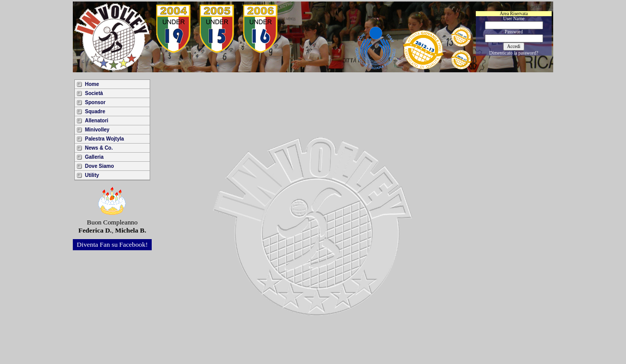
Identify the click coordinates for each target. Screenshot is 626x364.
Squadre (95, 111)
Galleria (94, 157)
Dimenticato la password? (514, 53)
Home (92, 84)
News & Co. (99, 148)
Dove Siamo (99, 166)
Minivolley (97, 130)
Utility (92, 175)
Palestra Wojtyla (104, 139)
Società (94, 93)
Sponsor (95, 102)
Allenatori (97, 121)
